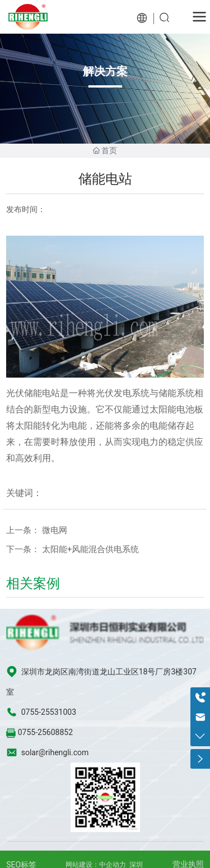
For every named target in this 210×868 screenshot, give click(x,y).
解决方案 (105, 71)
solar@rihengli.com (55, 752)
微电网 (55, 530)
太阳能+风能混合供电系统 (91, 549)
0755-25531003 (49, 712)
